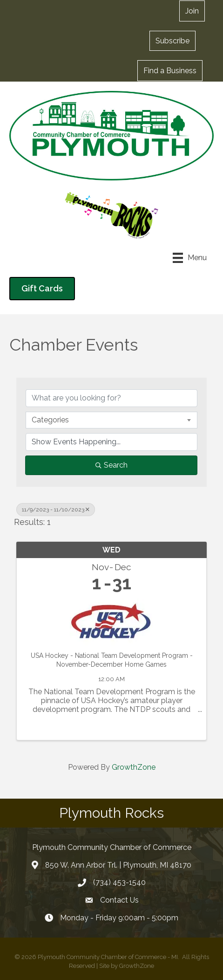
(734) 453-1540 (119, 882)
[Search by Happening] (111, 442)
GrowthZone (134, 767)
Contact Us (119, 900)
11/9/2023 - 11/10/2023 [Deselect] (56, 510)
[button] (192, 11)
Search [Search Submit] (111, 465)
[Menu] (190, 258)
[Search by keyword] (111, 398)
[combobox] (111, 420)
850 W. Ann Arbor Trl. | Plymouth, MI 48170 (118, 865)
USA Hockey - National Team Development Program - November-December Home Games (112, 660)
